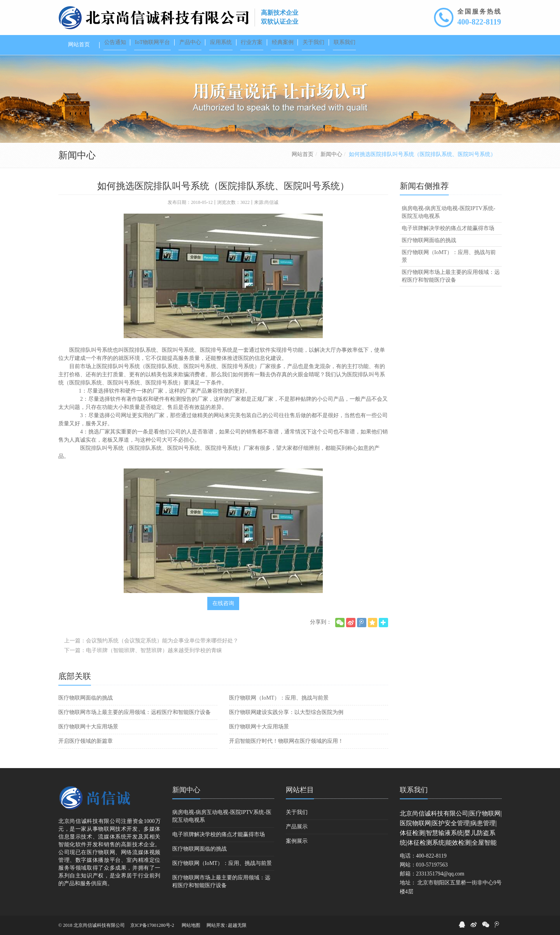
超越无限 (237, 925)
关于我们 (297, 812)
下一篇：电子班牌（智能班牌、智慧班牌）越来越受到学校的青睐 (143, 650)
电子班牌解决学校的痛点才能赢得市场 (448, 228)
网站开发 (216, 925)
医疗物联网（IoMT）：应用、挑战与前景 (279, 698)
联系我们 (414, 790)
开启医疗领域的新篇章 (86, 741)
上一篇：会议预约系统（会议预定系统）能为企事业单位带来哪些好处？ (151, 641)
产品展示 (297, 827)
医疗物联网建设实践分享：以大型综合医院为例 (286, 712)
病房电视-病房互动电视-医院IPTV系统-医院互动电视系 (449, 212)
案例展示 (297, 841)
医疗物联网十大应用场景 (88, 727)
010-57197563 (432, 865)
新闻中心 (331, 154)
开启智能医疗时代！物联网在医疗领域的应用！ (286, 741)
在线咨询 (223, 603)
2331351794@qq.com (440, 874)
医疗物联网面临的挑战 (86, 698)
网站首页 (303, 154)
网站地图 (191, 925)
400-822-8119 (479, 22)
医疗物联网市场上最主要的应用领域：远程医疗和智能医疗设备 (135, 712)
